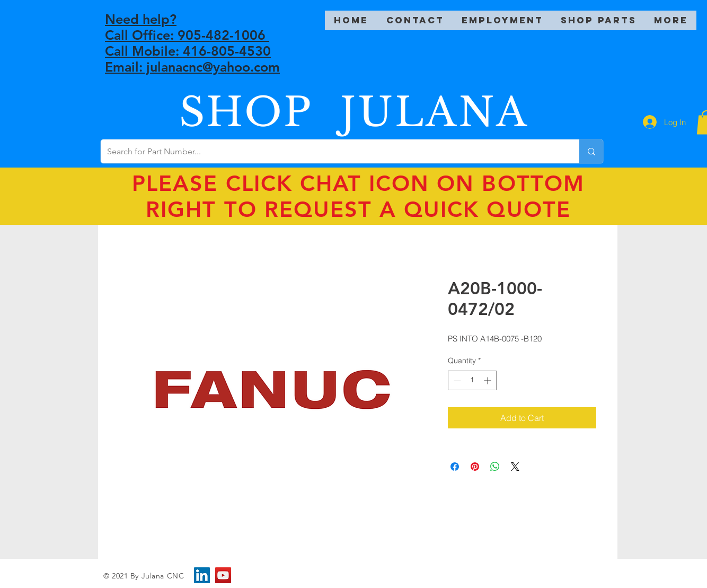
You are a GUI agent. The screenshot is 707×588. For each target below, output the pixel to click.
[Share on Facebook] (455, 467)
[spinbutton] (472, 380)
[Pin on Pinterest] (475, 467)
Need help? (141, 19)
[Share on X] (515, 467)
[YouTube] (223, 575)
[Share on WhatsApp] (495, 467)
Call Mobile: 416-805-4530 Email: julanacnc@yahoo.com (192, 59)
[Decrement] (456, 380)
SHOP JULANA (354, 112)
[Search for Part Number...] (332, 151)
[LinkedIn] (202, 575)
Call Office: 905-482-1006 (187, 35)
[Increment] (488, 380)
